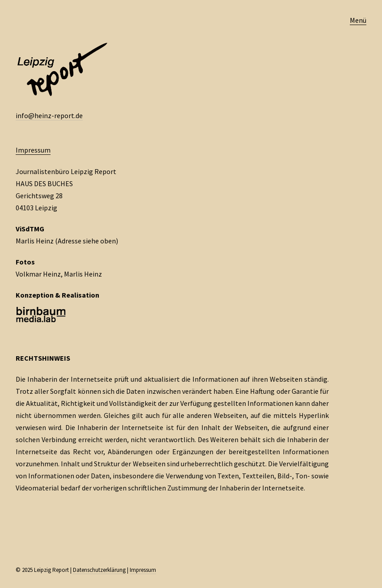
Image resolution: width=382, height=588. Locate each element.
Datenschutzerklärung (99, 570)
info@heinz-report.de (49, 115)
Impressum (33, 150)
